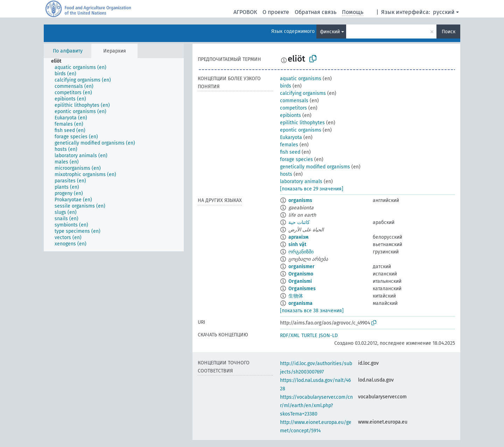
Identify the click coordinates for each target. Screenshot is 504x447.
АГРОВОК (245, 12)
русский (444, 12)
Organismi (300, 281)
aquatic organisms (301, 79)
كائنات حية (299, 222)
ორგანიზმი (301, 252)
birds (286, 86)
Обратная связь (316, 12)
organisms (300, 200)
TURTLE (309, 336)
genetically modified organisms (315, 167)
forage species (296, 159)
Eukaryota (291, 137)
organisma (300, 303)
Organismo (301, 274)
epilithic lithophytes (302, 123)
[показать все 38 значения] (312, 311)
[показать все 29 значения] (312, 189)
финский (330, 32)
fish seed (290, 152)
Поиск (449, 32)
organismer (302, 267)
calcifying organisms (303, 93)
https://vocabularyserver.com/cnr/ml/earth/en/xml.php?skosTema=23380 (316, 406)
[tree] (114, 155)
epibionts (290, 115)
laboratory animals (301, 181)
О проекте (276, 12)
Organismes (302, 289)
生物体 (296, 296)
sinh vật (297, 245)
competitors (293, 108)
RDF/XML (290, 336)
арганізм (298, 237)
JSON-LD (328, 336)
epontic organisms (301, 130)
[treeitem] (59, 61)
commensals (294, 101)
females (289, 145)
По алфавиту (68, 51)
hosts (286, 174)
